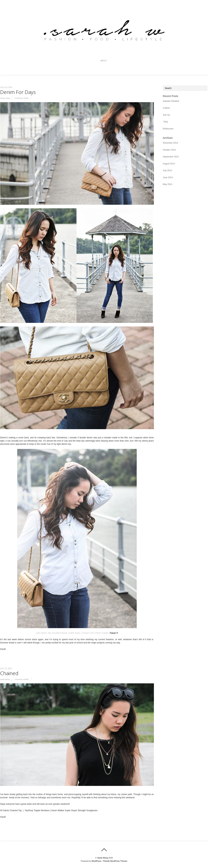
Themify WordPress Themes (115, 861)
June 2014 (168, 177)
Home (26, 98)
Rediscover (168, 129)
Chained (9, 673)
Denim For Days (18, 92)
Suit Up (166, 115)
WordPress (96, 861)
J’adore (166, 108)
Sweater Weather (171, 101)
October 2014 (169, 150)
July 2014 (167, 170)
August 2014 (169, 164)
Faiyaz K (114, 633)
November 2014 (170, 143)
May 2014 (168, 184)
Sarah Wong (5, 98)
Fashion (19, 98)
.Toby (165, 122)
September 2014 (171, 157)
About (104, 61)
